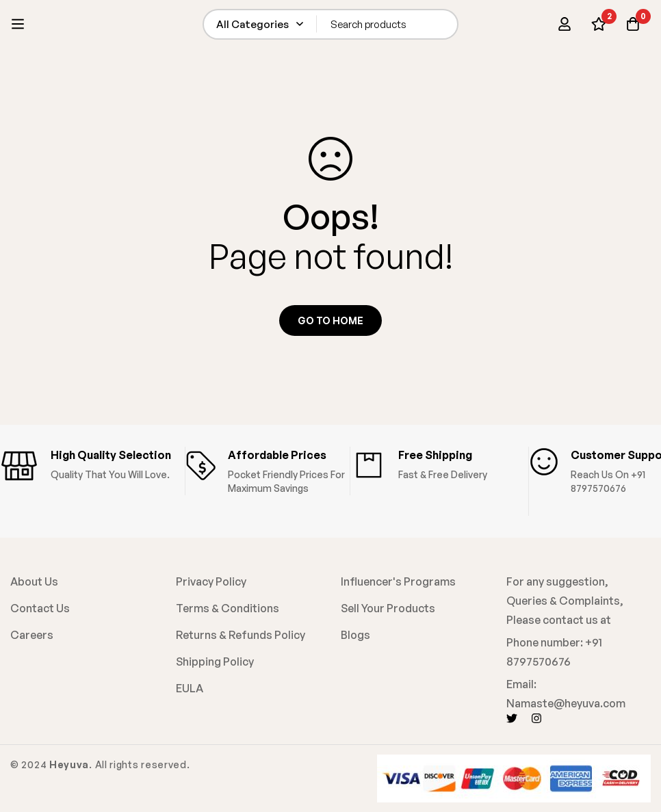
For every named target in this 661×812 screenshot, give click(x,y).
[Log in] (565, 24)
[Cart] (633, 24)
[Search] (443, 24)
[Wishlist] (599, 24)
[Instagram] (536, 718)
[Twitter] (512, 718)
